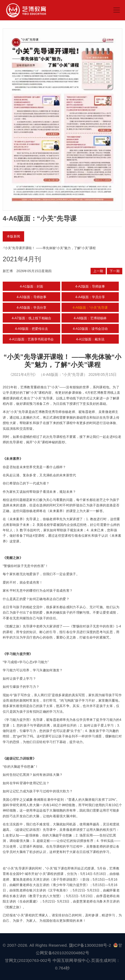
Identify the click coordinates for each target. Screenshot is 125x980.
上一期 (98, 271)
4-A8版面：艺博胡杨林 (90, 318)
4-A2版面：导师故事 (90, 286)
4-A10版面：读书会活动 (90, 329)
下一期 (115, 271)
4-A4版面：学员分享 (90, 297)
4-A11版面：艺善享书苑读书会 (31, 339)
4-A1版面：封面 (31, 286)
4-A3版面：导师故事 (31, 297)
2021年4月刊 (22, 259)
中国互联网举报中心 (71, 960)
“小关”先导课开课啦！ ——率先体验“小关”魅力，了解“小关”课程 (49, 248)
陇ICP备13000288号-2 (91, 945)
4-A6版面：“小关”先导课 (90, 308)
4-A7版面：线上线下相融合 (31, 318)
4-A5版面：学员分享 (31, 308)
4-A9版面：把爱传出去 (31, 329)
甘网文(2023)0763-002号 (28, 960)
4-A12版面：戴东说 (90, 339)
